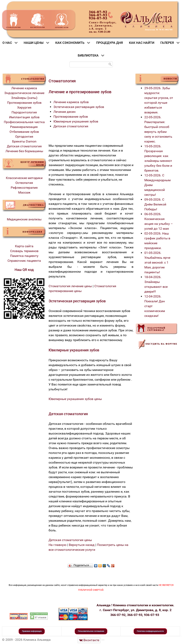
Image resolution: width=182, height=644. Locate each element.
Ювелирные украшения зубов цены (75, 399)
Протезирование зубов (24, 103)
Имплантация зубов (24, 117)
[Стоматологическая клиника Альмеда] (89, 640)
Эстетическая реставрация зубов (79, 107)
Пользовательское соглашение (91, 631)
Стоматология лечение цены (70, 286)
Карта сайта (24, 246)
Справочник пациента (24, 261)
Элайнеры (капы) (24, 98)
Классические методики (24, 178)
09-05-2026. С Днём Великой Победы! (155, 204)
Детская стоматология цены (70, 540)
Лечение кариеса (24, 88)
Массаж (24, 192)
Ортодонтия (24, 137)
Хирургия (24, 107)
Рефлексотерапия (24, 188)
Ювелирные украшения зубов (76, 121)
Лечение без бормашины (24, 151)
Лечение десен (64, 112)
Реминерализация (24, 127)
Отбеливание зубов (24, 132)
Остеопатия (24, 183)
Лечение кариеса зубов (71, 102)
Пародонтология (24, 112)
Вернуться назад (82, 545)
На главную (57, 545)
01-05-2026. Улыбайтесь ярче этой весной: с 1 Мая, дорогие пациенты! (157, 262)
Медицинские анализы (24, 219)
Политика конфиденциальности (150, 631)
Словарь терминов (24, 251)
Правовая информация (32, 631)
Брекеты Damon (24, 141)
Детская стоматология (24, 146)
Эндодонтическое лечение (24, 93)
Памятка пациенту (24, 256)
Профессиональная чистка (24, 122)
